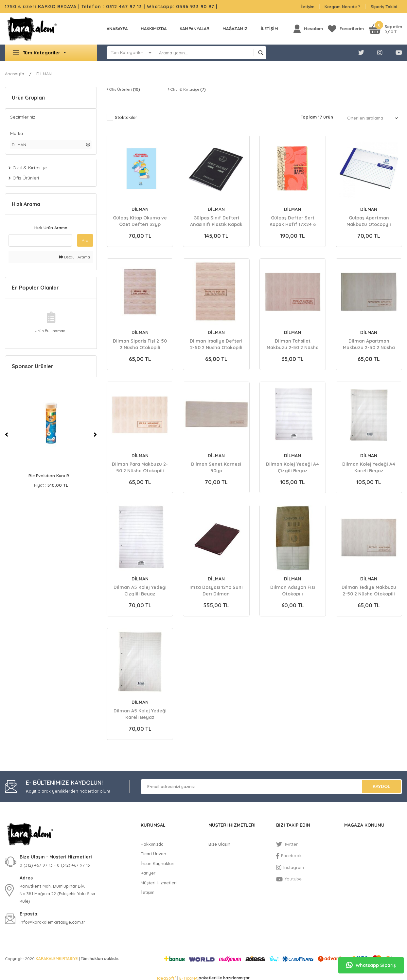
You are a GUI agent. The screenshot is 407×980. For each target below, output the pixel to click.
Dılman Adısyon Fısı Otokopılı (293, 590)
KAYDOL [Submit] (381, 786)
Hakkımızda (154, 28)
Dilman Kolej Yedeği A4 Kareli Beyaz (369, 467)
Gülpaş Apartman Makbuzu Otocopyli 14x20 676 (369, 221)
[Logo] (32, 29)
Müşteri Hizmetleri (159, 883)
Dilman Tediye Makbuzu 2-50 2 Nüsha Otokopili (369, 590)
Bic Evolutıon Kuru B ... (51, 476)
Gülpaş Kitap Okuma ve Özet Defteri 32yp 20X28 (140, 221)
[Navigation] (51, 53)
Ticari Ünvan (153, 854)
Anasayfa (117, 28)
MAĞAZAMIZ (235, 28)
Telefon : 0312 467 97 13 (112, 7)
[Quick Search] (40, 240)
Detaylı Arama (75, 257)
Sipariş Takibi (384, 7)
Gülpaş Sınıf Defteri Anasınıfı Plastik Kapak (216, 221)
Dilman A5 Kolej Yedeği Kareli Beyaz (140, 714)
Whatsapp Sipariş (371, 965)
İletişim (308, 7)
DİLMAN (44, 74)
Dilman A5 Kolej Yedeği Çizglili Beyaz (140, 590)
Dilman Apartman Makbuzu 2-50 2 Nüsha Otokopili (369, 344)
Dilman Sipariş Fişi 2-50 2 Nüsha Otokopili (140, 344)
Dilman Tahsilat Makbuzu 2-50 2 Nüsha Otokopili (293, 344)
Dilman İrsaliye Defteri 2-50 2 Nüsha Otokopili (216, 344)
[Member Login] (308, 29)
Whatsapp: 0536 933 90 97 (181, 7)
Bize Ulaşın (219, 844)
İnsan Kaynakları (158, 863)
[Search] (211, 53)
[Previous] (7, 435)
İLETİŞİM (269, 28)
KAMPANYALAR (195, 28)
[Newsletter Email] (271, 787)
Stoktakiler (126, 117)
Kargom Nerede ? (343, 7)
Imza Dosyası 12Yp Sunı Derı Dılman (216, 590)
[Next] (95, 435)
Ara (85, 240)
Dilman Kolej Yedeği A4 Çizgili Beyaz (292, 467)
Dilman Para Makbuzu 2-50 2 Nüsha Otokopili (140, 467)
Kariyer (148, 873)
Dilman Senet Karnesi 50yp (216, 467)
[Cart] (385, 29)
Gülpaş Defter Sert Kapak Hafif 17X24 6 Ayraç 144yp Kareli (293, 221)
